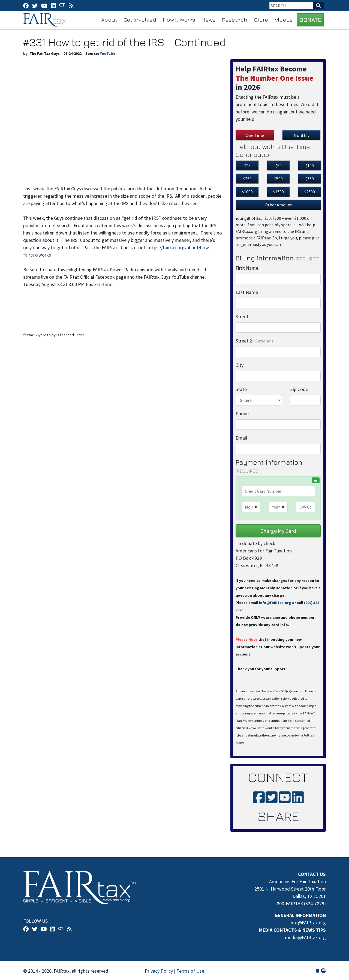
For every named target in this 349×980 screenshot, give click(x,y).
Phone (242, 414)
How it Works (179, 19)
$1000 (247, 192)
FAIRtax (46, 20)
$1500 (279, 192)
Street (242, 316)
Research (235, 19)
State (241, 389)
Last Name (247, 292)
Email (241, 438)
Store (261, 19)
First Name (247, 268)
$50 (279, 166)
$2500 (310, 192)
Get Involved (140, 19)
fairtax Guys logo (37, 335)
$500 (279, 179)
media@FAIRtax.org (305, 937)
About (109, 19)
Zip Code (299, 389)
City (240, 365)
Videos (284, 19)
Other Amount (278, 205)
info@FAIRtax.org (275, 603)
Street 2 (254, 341)
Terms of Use (190, 971)
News (208, 19)
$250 (247, 179)
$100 (310, 166)
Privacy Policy (159, 971)
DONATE (310, 20)
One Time (255, 135)
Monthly (302, 135)
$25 (247, 166)
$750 (310, 179)
